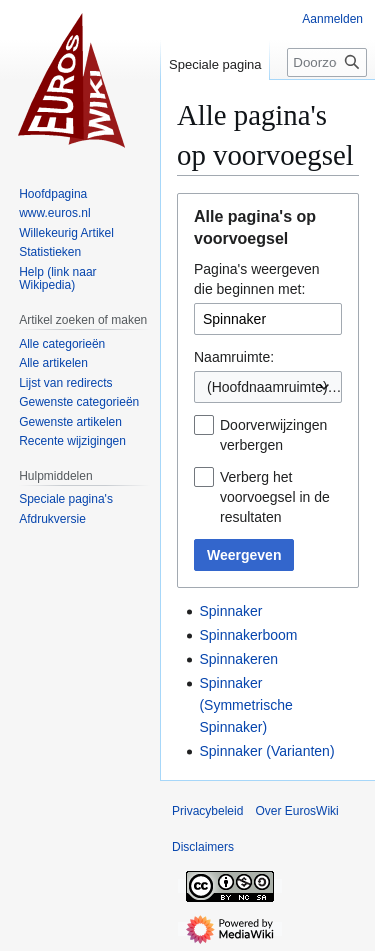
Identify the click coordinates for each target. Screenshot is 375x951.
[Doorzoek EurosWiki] (327, 62)
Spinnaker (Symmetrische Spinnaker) (245, 705)
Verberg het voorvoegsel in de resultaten (275, 497)
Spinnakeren (238, 659)
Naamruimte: (234, 357)
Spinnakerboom (248, 635)
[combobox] (268, 387)
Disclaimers (203, 847)
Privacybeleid (207, 811)
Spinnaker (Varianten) (266, 751)
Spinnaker (230, 611)
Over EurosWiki (296, 811)
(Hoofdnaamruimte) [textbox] (267, 387)
